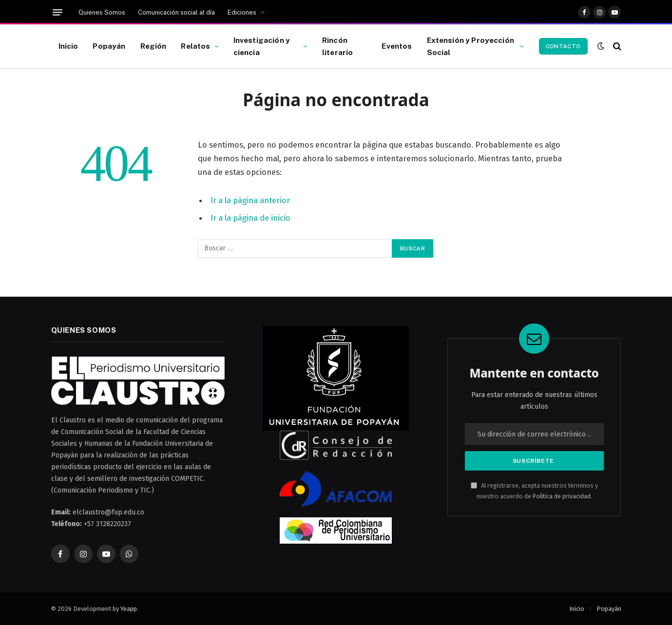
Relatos (195, 46)
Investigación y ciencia (262, 46)
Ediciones (242, 12)
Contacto (563, 46)
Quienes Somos (102, 12)
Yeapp (129, 609)
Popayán (109, 46)
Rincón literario (337, 46)
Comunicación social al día (176, 12)
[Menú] (58, 12)
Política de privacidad (562, 496)
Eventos (397, 46)
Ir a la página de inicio (250, 218)
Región (154, 46)
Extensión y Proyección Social (470, 46)
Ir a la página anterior (250, 200)
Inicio (68, 46)
